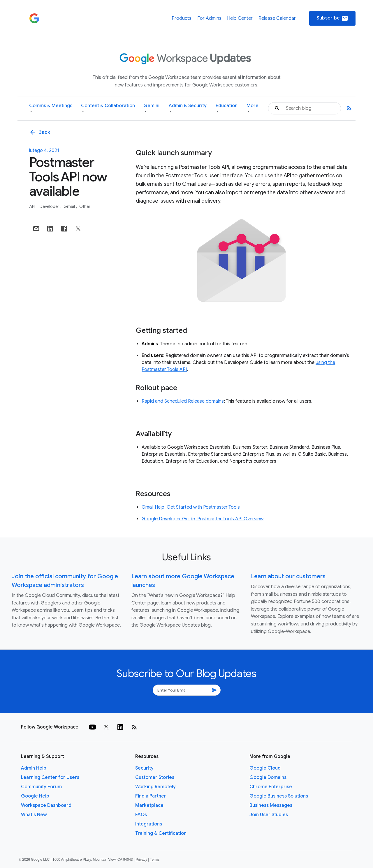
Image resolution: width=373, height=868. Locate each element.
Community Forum (41, 787)
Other (85, 206)
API (33, 206)
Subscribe (332, 18)
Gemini (151, 108)
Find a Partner (151, 796)
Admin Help (34, 768)
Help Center (240, 18)
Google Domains (268, 777)
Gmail (70, 206)
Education (227, 108)
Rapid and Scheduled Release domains (183, 401)
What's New (34, 815)
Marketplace (149, 805)
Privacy (141, 860)
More (253, 108)
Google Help (35, 796)
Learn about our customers (288, 576)
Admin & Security (188, 108)
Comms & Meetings (51, 108)
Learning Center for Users (50, 777)
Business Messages (271, 805)
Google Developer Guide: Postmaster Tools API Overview (203, 519)
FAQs (141, 815)
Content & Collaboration (108, 108)
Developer (50, 206)
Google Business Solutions (279, 796)
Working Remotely (155, 787)
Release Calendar (277, 18)
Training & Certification (161, 833)
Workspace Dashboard (46, 805)
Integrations (149, 824)
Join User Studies (269, 815)
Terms (155, 860)
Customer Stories (155, 777)
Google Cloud (265, 768)
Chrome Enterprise (271, 787)
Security (144, 768)
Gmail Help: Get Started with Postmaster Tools (191, 507)
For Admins (209, 18)
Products (182, 18)
